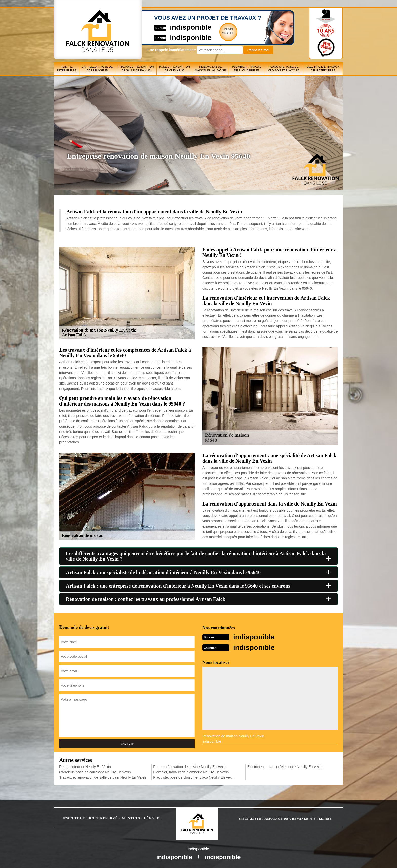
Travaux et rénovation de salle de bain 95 (136, 68)
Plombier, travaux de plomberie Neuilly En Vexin (191, 772)
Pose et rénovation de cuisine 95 (174, 68)
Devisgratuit (222, 31)
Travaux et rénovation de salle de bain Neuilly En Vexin (103, 777)
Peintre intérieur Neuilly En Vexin (85, 766)
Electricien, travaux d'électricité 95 (323, 68)
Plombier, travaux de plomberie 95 (246, 68)
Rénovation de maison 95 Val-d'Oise (210, 68)
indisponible (183, 27)
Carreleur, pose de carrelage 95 (97, 68)
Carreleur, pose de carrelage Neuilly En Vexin (95, 772)
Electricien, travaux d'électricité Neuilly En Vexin (285, 766)
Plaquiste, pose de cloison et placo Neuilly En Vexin (194, 777)
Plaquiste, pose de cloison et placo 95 (284, 68)
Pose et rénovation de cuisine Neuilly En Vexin (190, 766)
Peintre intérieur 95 (67, 68)
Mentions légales (142, 818)
